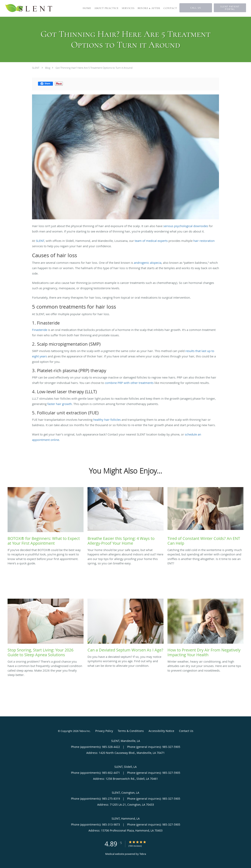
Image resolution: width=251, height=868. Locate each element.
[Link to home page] (29, 8)
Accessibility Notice (161, 731)
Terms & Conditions (131, 731)
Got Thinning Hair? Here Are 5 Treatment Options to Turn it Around (94, 68)
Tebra (143, 854)
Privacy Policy (104, 731)
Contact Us (186, 731)
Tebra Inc (85, 731)
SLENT (36, 68)
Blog (48, 68)
